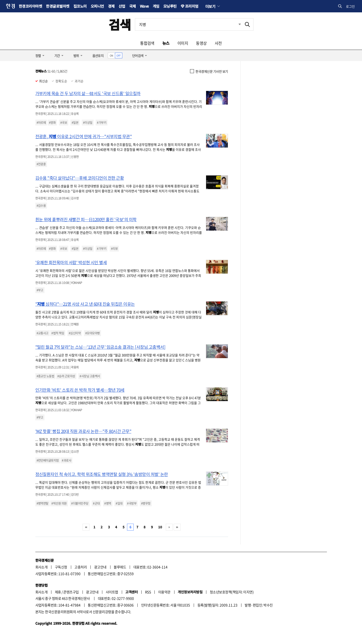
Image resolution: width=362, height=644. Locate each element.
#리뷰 (114, 249)
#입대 (119, 503)
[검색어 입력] (188, 24)
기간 (57, 55)
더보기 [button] (210, 6)
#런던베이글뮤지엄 (48, 460)
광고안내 (100, 567)
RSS (148, 592)
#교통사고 (43, 333)
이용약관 (164, 592)
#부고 (40, 290)
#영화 (52, 123)
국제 (133, 6)
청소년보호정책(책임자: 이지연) (232, 592)
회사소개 (42, 567)
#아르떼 (41, 123)
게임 (156, 6)
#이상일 (88, 123)
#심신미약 (75, 333)
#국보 (64, 123)
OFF (118, 55)
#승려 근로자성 (66, 376)
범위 (76, 55)
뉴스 (166, 43)
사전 (218, 43)
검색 (120, 24)
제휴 (58, 592)
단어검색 (138, 55)
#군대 (96, 503)
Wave (144, 6)
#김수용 (41, 206)
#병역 (108, 503)
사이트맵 (112, 592)
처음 (86, 527)
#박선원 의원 (59, 503)
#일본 (75, 123)
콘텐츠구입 (71, 592)
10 (160, 527)
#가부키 (102, 123)
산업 (122, 6)
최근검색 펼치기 (236, 24)
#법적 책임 (58, 333)
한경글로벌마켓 (58, 6)
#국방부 (132, 503)
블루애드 (120, 567)
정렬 (38, 55)
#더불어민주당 (80, 503)
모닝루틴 (170, 6)
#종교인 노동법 (45, 376)
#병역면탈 (43, 503)
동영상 (201, 43)
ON (111, 55)
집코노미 (80, 6)
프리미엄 (192, 6)
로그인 (350, 6)
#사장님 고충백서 (90, 376)
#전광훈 (41, 164)
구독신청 (61, 567)
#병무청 (146, 503)
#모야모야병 (93, 333)
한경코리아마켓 (30, 6)
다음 (169, 527)
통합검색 (147, 43)
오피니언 (97, 6)
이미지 (183, 43)
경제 (111, 6)
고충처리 (81, 567)
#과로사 (66, 460)
